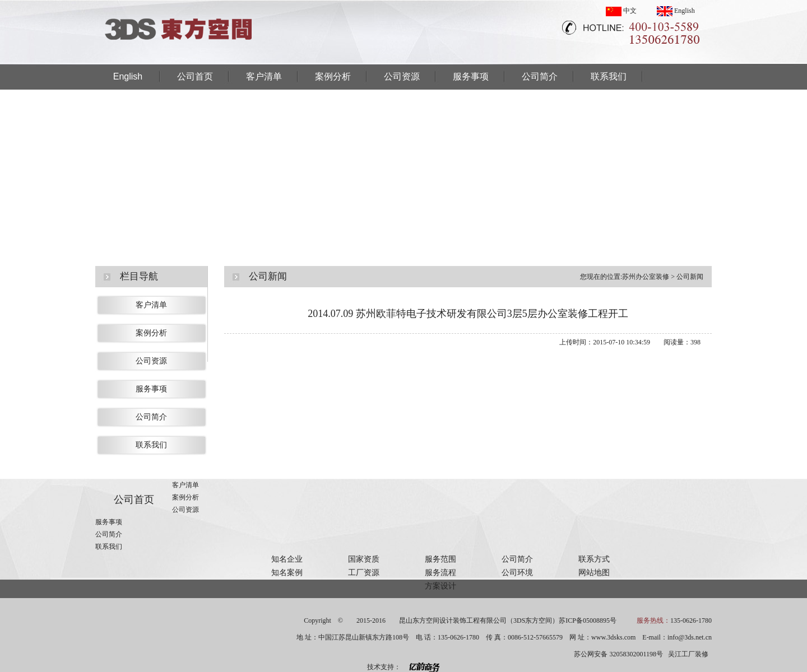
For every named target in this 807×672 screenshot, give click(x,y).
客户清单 (264, 76)
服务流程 (440, 573)
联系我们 (609, 76)
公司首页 (195, 76)
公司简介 (540, 76)
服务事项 (471, 76)
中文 (621, 11)
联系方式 (594, 559)
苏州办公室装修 (646, 277)
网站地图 (594, 573)
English (676, 11)
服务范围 (440, 559)
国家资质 (364, 559)
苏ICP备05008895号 (588, 620)
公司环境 (517, 573)
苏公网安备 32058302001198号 (618, 654)
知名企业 (287, 559)
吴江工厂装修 (688, 654)
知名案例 (287, 573)
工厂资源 (364, 573)
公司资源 (402, 76)
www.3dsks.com (613, 637)
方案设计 (440, 586)
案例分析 (333, 76)
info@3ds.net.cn (690, 637)
